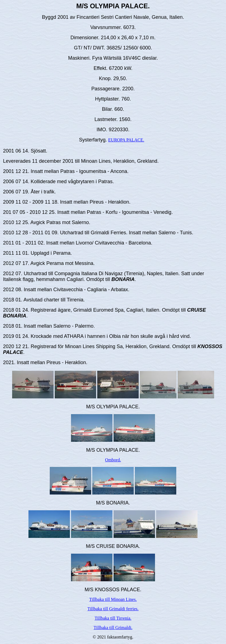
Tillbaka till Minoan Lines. (113, 599)
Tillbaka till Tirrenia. (113, 618)
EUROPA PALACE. (126, 140)
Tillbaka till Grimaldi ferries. (113, 609)
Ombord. (113, 460)
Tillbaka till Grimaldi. (113, 628)
